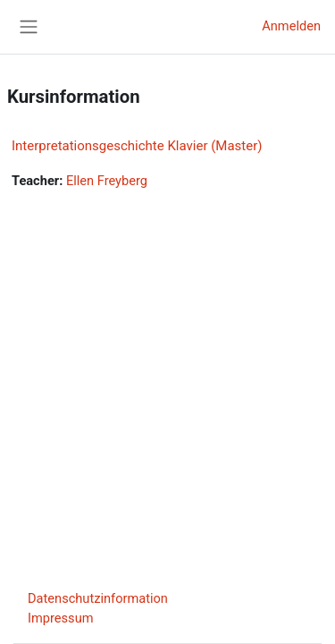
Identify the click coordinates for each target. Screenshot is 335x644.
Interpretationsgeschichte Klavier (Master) (137, 146)
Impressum (61, 618)
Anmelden (291, 26)
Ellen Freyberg (107, 181)
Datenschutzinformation (98, 598)
